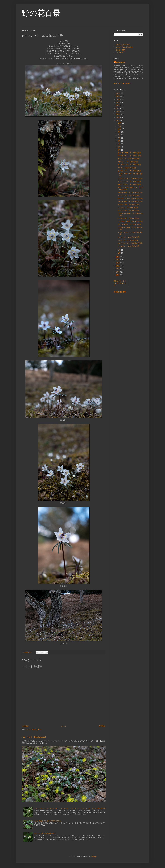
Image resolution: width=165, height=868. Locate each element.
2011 (118, 272)
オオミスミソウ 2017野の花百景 (129, 185)
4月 (119, 147)
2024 (118, 99)
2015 (118, 260)
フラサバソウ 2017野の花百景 (128, 246)
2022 (118, 105)
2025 (118, 96)
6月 (119, 141)
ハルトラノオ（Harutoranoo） (34, 737)
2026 (118, 93)
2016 (118, 257)
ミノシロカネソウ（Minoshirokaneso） (48, 821)
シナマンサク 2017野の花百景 (128, 237)
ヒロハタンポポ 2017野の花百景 (130, 153)
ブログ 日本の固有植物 (124, 47)
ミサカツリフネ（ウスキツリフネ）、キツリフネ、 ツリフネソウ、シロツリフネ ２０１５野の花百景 (70, 808)
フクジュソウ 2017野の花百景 (128, 195)
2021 (118, 108)
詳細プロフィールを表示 (122, 84)
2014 (118, 263)
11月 (120, 126)
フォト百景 (119, 53)
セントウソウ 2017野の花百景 (128, 219)
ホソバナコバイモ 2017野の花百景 (130, 199)
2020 (118, 111)
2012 (118, 269)
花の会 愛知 (120, 50)
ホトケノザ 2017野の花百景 (128, 240)
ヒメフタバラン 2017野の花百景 (129, 171)
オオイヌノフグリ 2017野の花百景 (130, 243)
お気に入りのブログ (122, 45)
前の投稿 (102, 726)
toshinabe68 (121, 62)
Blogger (94, 857)
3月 (119, 150)
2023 (118, 102)
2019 (118, 114)
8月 (119, 135)
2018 (118, 117)
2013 (118, 266)
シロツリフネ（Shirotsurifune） (45, 833)
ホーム (64, 726)
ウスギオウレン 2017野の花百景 (129, 156)
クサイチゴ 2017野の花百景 (128, 162)
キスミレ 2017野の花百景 (127, 168)
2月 (119, 250)
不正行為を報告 (120, 292)
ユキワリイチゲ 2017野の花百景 (129, 224)
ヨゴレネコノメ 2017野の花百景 (129, 182)
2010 (118, 275)
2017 (118, 120)
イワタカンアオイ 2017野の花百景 (130, 179)
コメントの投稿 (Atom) (33, 730)
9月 (119, 132)
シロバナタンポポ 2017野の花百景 (130, 222)
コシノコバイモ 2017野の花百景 (129, 165)
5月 (119, 144)
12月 (120, 123)
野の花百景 (41, 13)
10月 (120, 129)
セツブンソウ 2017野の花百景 (128, 159)
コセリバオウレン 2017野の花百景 (130, 193)
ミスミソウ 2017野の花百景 (128, 208)
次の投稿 (25, 726)
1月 (119, 253)
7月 (119, 138)
